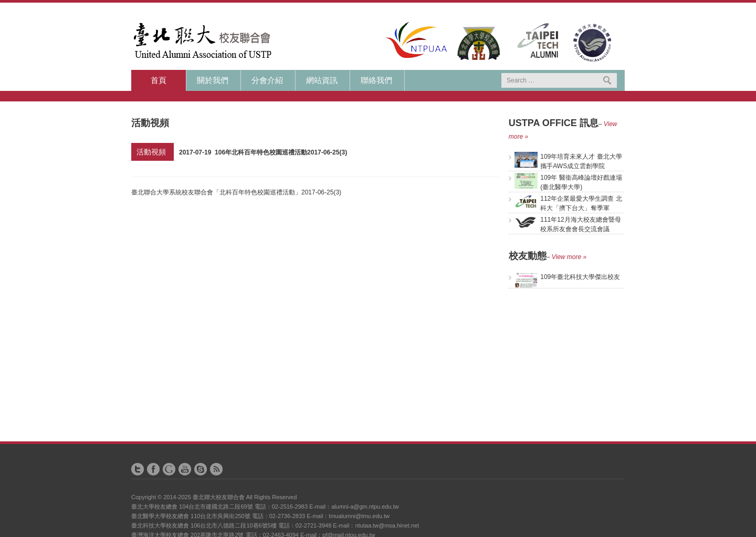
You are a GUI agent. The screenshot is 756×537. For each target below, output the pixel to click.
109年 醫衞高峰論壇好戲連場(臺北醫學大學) (568, 182)
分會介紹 (267, 80)
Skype (201, 469)
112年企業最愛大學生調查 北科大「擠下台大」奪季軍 (568, 203)
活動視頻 (151, 152)
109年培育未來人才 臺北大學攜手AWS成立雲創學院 (568, 161)
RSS (216, 469)
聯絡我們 (376, 80)
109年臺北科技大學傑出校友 (567, 277)
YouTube (185, 469)
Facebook (153, 469)
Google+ (169, 469)
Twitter (138, 469)
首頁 (159, 80)
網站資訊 (322, 80)
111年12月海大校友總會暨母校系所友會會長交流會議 (568, 224)
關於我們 (213, 80)
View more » (569, 257)
